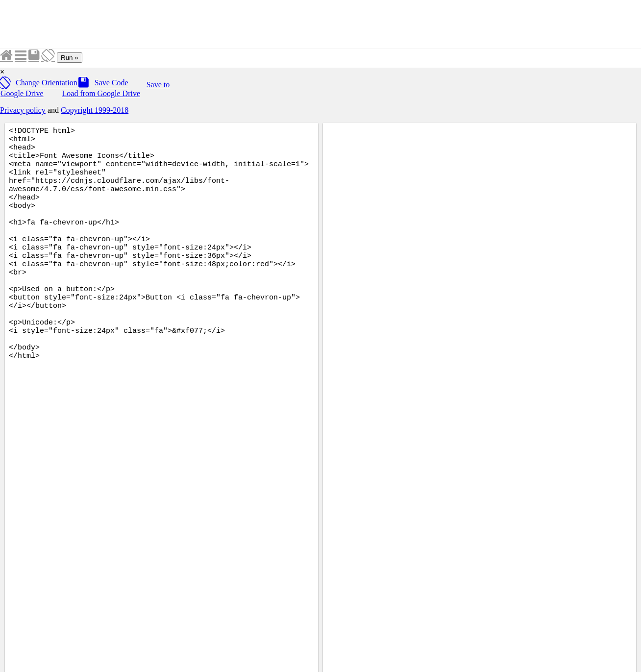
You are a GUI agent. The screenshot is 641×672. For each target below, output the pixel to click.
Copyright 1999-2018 (95, 110)
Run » (70, 58)
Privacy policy (23, 110)
